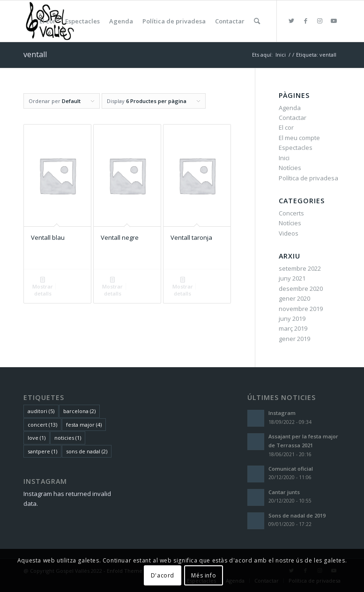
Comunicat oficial (291, 469)
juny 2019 (292, 318)
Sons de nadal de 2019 (297, 515)
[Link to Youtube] (334, 21)
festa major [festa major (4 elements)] (84, 425)
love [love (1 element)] (37, 438)
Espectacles (296, 148)
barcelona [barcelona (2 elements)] (79, 411)
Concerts (291, 213)
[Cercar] (257, 21)
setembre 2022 (300, 268)
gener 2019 (294, 339)
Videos (289, 233)
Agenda (290, 108)
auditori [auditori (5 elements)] (41, 411)
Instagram (282, 413)
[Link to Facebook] (305, 21)
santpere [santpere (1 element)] (42, 451)
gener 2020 (294, 298)
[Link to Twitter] (291, 21)
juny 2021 (292, 278)
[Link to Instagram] (319, 21)
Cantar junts (284, 492)
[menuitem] (48, 21)
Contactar (293, 118)
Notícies (290, 168)
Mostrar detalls (43, 286)
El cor (286, 127)
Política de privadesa (308, 178)
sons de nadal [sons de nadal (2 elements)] (87, 451)
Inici (284, 158)
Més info (204, 575)
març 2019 (293, 328)
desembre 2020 (301, 289)
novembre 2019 (301, 309)
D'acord (163, 575)
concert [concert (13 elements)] (42, 425)
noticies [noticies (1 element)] (68, 438)
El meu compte (299, 138)
